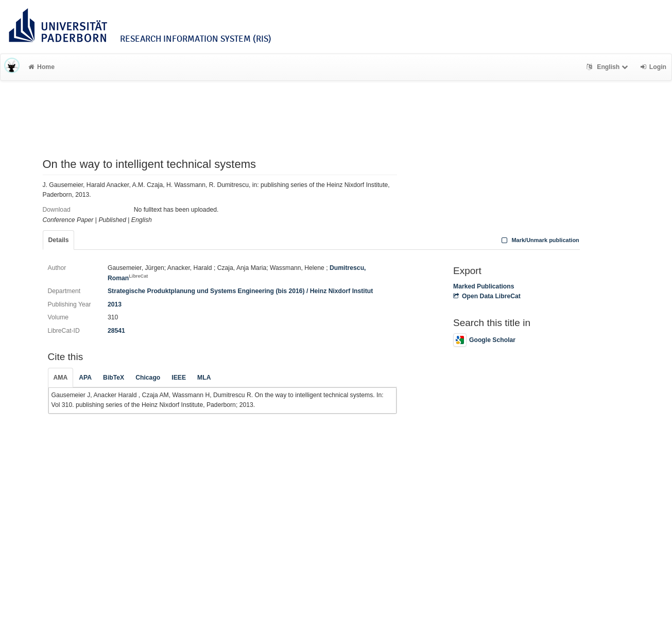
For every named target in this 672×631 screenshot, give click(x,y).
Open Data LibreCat (487, 296)
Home (41, 67)
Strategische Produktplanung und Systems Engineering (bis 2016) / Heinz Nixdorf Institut (240, 291)
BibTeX (114, 378)
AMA (61, 378)
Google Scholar (484, 340)
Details (59, 240)
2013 (115, 304)
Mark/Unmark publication (539, 240)
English (608, 67)
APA (85, 378)
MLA (204, 378)
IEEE (179, 378)
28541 (116, 331)
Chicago (148, 378)
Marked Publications (484, 286)
